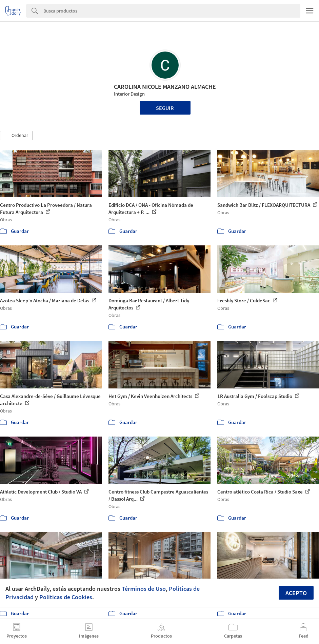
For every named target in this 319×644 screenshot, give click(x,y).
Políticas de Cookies (66, 597)
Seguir (165, 108)
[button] (16, 136)
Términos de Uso (144, 589)
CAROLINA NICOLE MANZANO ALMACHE (165, 87)
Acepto (296, 593)
